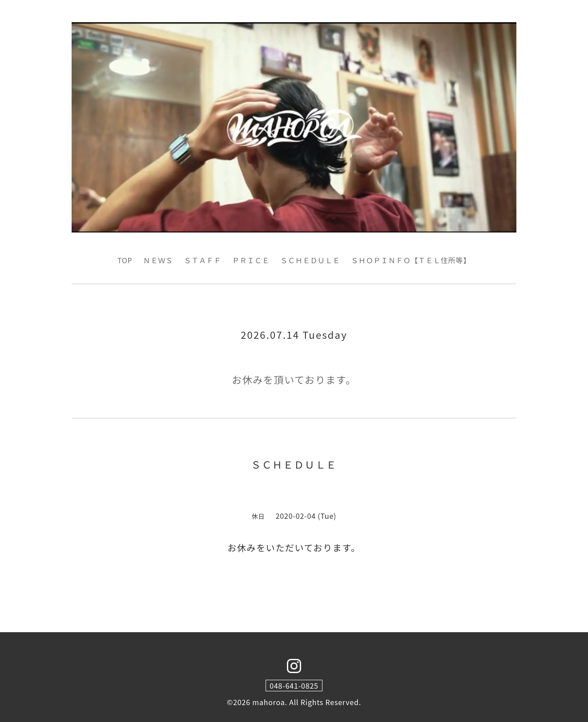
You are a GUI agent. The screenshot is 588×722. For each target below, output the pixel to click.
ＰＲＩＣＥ (251, 260)
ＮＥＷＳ (158, 260)
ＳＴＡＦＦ (203, 260)
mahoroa (268, 702)
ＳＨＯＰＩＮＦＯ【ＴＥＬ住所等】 (411, 260)
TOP (125, 260)
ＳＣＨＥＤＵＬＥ (310, 260)
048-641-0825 (294, 686)
